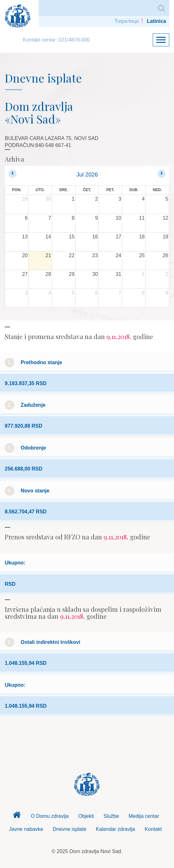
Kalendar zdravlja (116, 829)
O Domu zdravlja (50, 816)
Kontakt (153, 829)
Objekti (86, 816)
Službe (111, 816)
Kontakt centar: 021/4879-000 (56, 40)
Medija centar (144, 816)
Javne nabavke (26, 829)
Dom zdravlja (17, 817)
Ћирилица (127, 21)
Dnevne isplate (70, 829)
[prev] (13, 174)
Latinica (157, 21)
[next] (161, 174)
